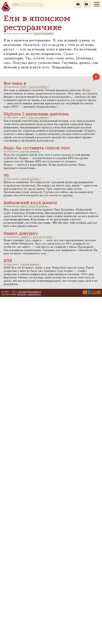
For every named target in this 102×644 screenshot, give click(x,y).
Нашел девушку (21, 233)
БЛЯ (8, 261)
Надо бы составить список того (37, 148)
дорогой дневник (43, 33)
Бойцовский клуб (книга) (30, 203)
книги (23, 206)
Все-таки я (15, 83)
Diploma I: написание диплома (36, 114)
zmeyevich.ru (34, 294)
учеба (23, 87)
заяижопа (25, 237)
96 (6, 175)
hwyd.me (22, 294)
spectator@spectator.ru (30, 292)
